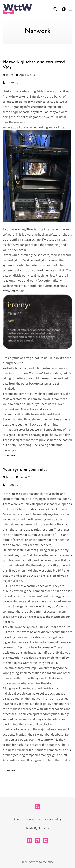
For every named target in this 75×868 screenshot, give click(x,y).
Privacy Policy (52, 819)
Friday (40, 91)
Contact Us (33, 819)
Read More (10, 456)
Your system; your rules (25, 470)
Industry (12, 82)
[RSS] (37, 807)
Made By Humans (37, 828)
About (18, 819)
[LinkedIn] (46, 841)
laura (8, 75)
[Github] (37, 841)
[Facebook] (29, 841)
